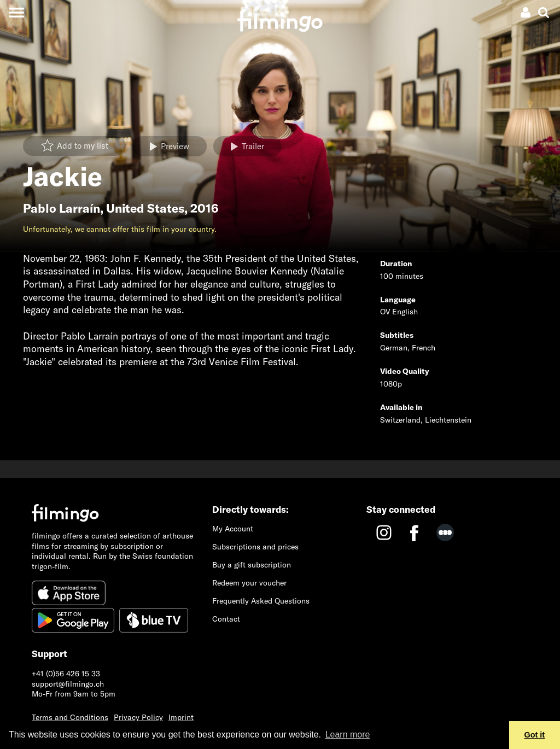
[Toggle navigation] (16, 12)
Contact (226, 619)
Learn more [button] (348, 735)
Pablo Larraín (62, 208)
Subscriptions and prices (255, 547)
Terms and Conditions (70, 717)
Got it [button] (535, 735)
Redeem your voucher (249, 583)
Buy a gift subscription (252, 565)
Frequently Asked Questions (261, 601)
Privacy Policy (138, 717)
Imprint (181, 717)
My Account (233, 529)
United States (145, 208)
